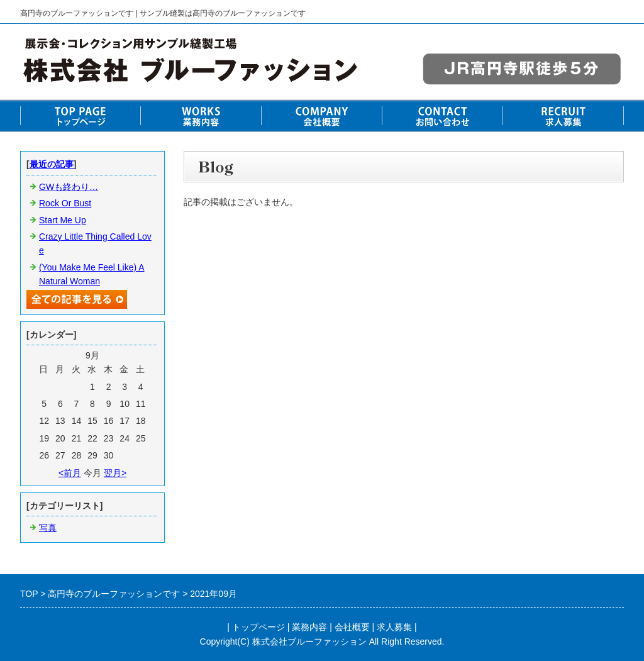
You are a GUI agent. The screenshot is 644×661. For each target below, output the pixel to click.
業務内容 (309, 627)
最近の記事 (52, 164)
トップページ (258, 627)
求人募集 (394, 627)
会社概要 (352, 627)
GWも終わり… (69, 187)
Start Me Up (63, 220)
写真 (48, 528)
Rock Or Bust (65, 203)
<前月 (70, 473)
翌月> (115, 473)
